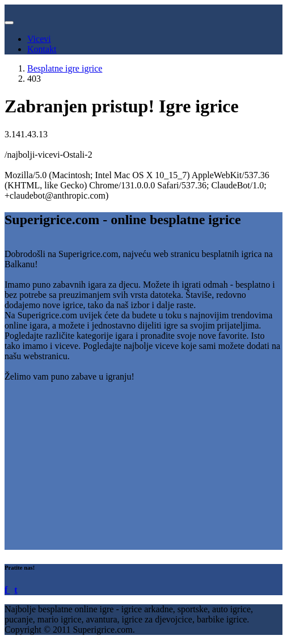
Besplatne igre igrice (65, 68)
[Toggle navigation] (9, 23)
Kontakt (42, 49)
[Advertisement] (143, 470)
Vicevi (39, 39)
